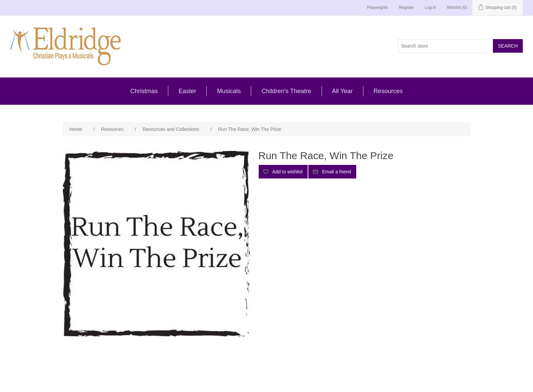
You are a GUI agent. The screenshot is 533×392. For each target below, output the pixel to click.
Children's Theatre (286, 91)
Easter (187, 91)
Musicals (229, 91)
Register (406, 7)
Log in (431, 7)
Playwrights (377, 7)
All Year (342, 91)
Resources (388, 91)
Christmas (144, 91)
